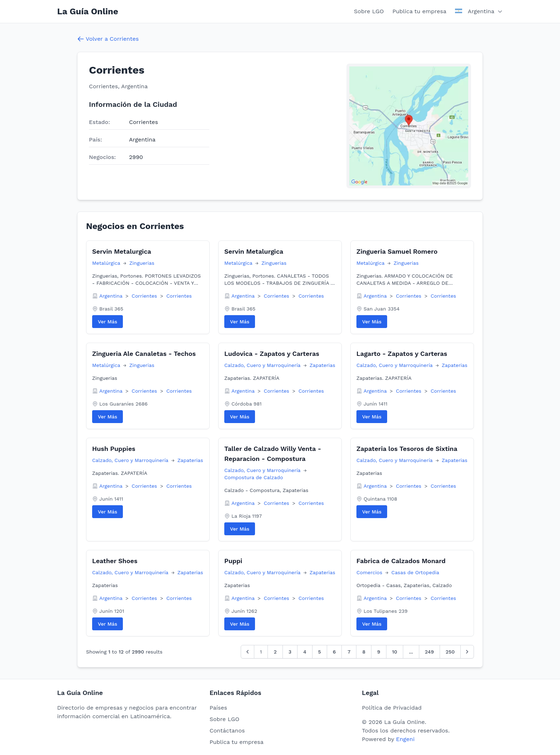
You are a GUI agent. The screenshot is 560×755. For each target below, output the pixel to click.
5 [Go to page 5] (320, 652)
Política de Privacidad (392, 708)
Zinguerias (142, 263)
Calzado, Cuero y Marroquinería (263, 365)
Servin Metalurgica (122, 251)
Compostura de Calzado (254, 477)
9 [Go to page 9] (379, 652)
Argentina (112, 296)
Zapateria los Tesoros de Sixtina (407, 449)
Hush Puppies (114, 449)
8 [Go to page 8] (364, 652)
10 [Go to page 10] (395, 652)
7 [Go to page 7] (349, 652)
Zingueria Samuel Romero (397, 251)
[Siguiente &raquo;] (467, 652)
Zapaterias (322, 365)
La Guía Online (88, 11)
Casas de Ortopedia (415, 572)
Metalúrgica (107, 263)
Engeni (405, 739)
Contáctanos (227, 731)
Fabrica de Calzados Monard (401, 561)
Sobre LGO (369, 11)
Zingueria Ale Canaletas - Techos (144, 354)
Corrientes (145, 296)
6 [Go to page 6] (334, 652)
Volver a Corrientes (108, 39)
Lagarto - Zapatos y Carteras (402, 354)
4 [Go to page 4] (305, 652)
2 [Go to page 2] (275, 652)
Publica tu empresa (419, 11)
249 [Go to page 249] (429, 652)
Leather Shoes (115, 561)
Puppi (233, 561)
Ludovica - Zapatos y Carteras (272, 354)
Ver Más (107, 322)
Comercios (370, 572)
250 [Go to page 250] (450, 652)
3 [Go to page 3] (290, 652)
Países (218, 708)
